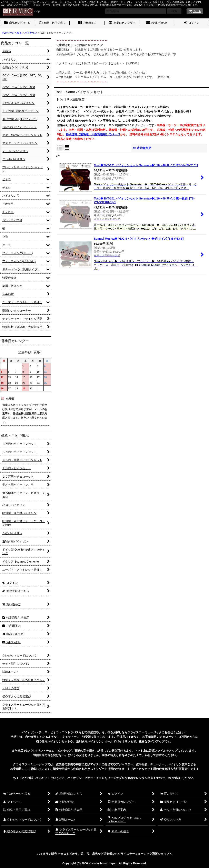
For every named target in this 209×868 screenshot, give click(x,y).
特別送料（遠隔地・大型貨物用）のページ (93, 134)
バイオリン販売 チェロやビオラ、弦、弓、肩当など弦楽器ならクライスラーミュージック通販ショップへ (104, 854)
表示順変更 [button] (142, 148)
